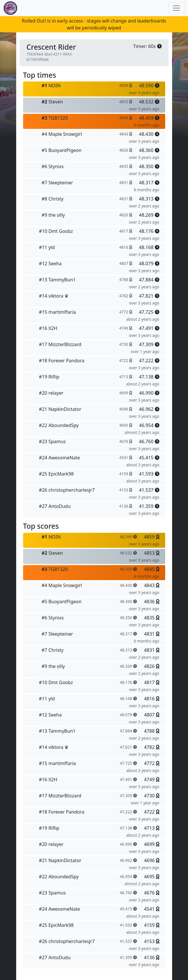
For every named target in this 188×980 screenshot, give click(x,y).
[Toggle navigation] (176, 8)
